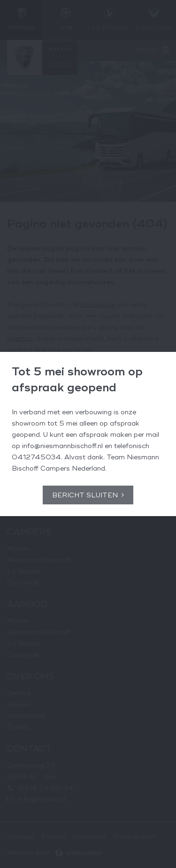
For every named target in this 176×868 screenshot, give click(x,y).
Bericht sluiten (85, 495)
